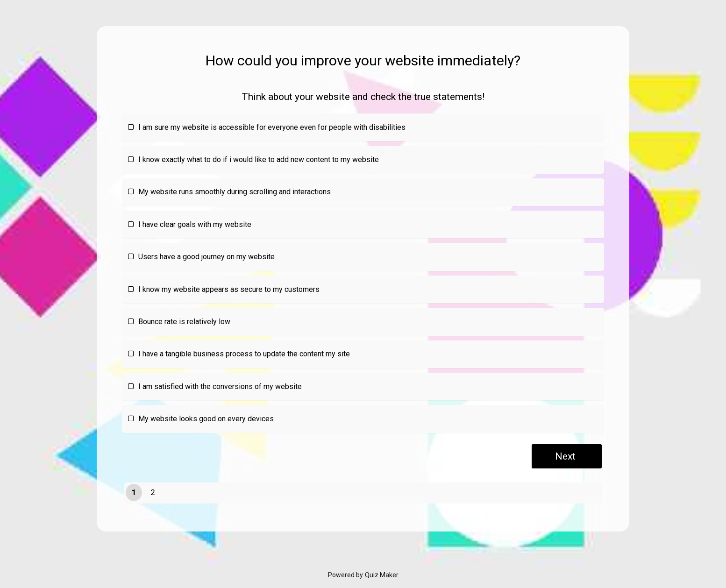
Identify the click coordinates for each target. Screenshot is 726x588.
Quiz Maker (382, 575)
